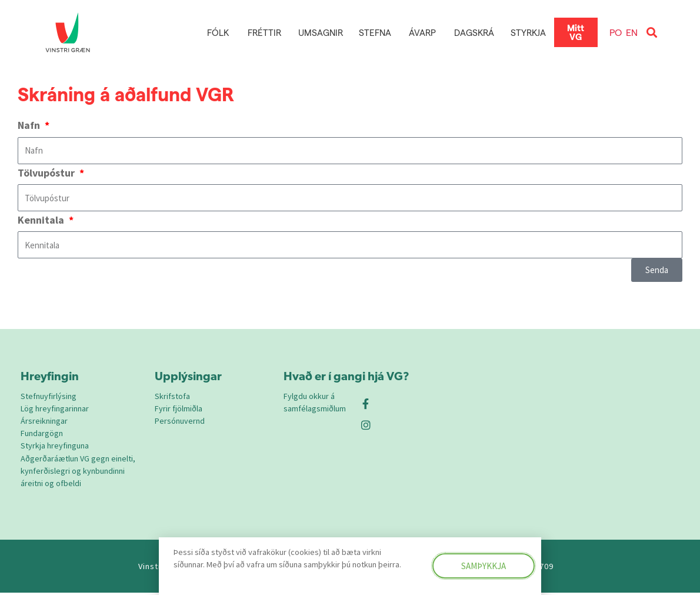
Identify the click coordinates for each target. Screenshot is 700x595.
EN (632, 32)
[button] (652, 33)
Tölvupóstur (47, 173)
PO (616, 32)
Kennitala (42, 220)
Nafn (30, 125)
